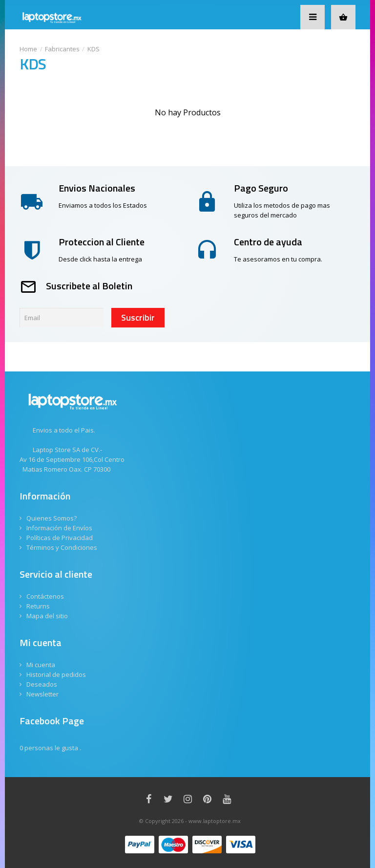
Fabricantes (62, 49)
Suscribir (138, 317)
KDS (94, 49)
